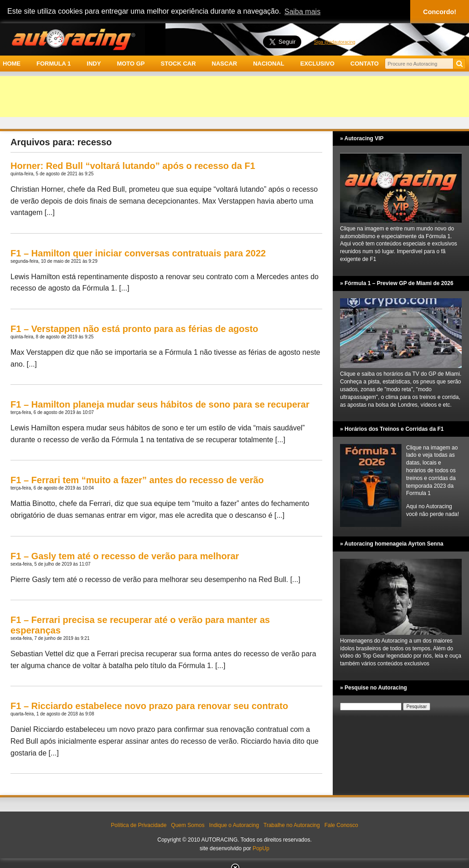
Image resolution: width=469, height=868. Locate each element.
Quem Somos (188, 825)
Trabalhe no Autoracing (292, 825)
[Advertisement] (234, 97)
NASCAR (225, 64)
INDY (94, 64)
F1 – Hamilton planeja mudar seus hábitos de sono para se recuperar (160, 404)
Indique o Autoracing (234, 825)
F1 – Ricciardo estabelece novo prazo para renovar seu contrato (149, 706)
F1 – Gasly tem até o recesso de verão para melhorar (125, 556)
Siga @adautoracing (335, 42)
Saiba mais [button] (302, 12)
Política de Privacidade (139, 825)
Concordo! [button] (440, 12)
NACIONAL (269, 64)
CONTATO (365, 64)
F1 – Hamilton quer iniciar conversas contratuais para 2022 (138, 253)
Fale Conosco (341, 825)
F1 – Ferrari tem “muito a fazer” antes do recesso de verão (137, 480)
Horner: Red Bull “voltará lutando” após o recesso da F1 (133, 166)
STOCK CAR (178, 64)
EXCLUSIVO (317, 64)
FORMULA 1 (54, 64)
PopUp (261, 848)
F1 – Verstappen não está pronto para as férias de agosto (134, 329)
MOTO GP (131, 64)
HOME (12, 64)
